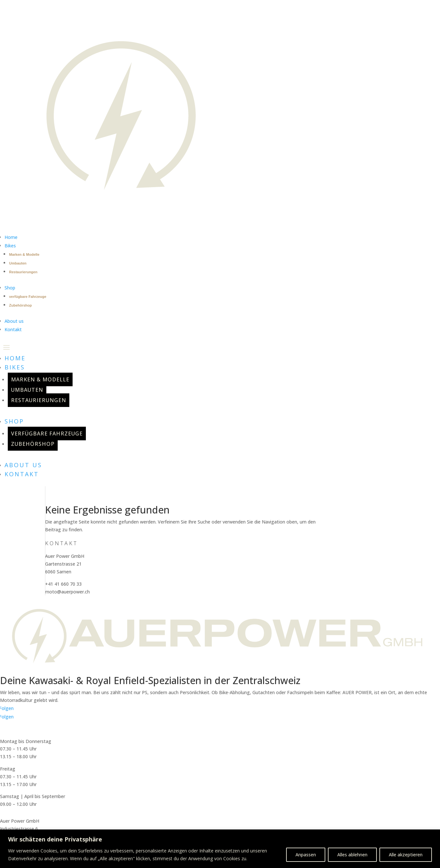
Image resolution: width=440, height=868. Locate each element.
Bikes (15, 367)
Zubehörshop (20, 305)
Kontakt (22, 474)
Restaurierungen (23, 272)
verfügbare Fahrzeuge (28, 297)
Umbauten (18, 263)
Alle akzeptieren (406, 855)
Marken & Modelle (24, 254)
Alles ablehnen (352, 855)
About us (23, 465)
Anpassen (306, 855)
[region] (220, 849)
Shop (14, 421)
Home (15, 358)
